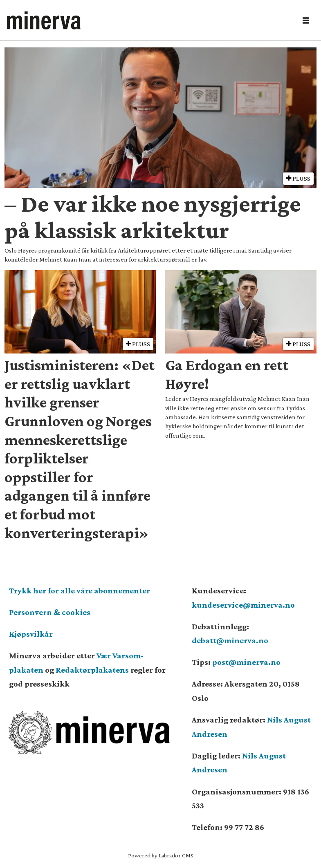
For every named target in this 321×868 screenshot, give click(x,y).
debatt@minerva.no (230, 640)
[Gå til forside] (149, 20)
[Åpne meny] (306, 21)
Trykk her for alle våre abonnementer (80, 591)
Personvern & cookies (50, 612)
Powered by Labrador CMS (161, 855)
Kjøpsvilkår (31, 634)
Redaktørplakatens (92, 670)
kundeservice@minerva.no (243, 605)
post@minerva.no (246, 662)
